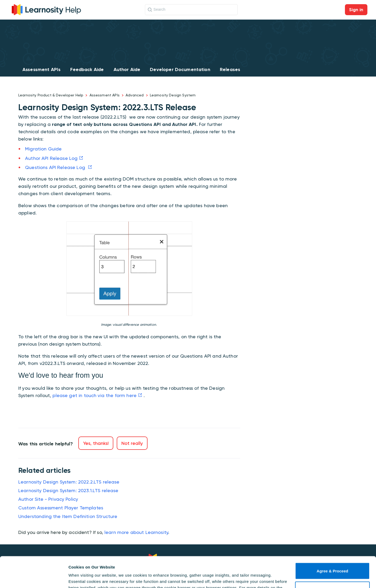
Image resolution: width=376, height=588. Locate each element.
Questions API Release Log (56, 167)
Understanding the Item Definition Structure (68, 516)
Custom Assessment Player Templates (61, 508)
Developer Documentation (180, 69)
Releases (230, 69)
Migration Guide (43, 149)
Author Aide (127, 69)
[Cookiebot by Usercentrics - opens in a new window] (34, 578)
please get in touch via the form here (95, 395)
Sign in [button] (356, 10)
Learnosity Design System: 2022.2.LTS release (69, 482)
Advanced (135, 95)
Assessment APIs (42, 69)
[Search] (191, 10)
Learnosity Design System (173, 95)
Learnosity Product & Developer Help (51, 95)
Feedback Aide (87, 69)
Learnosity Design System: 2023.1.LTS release (68, 490)
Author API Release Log (51, 158)
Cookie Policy (128, 563)
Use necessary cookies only (332, 559)
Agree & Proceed (333, 540)
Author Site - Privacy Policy (48, 499)
